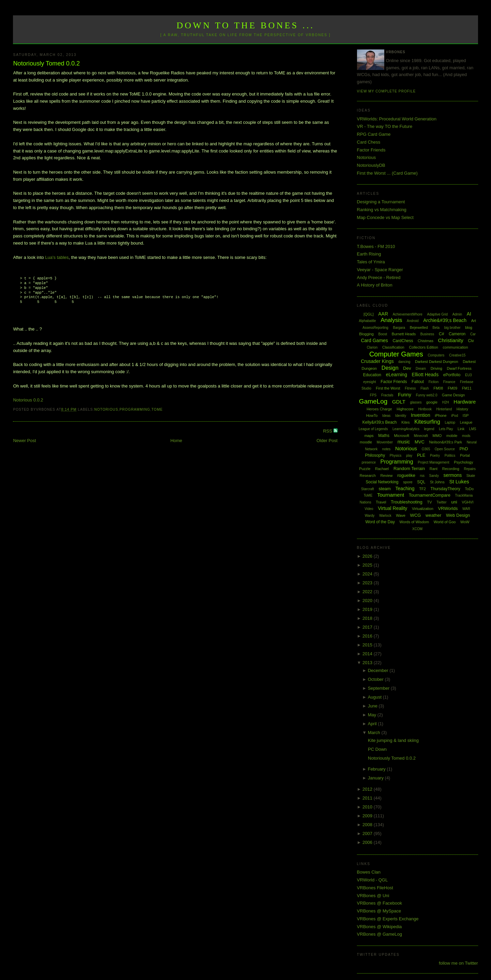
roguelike (406, 475)
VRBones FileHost (375, 888)
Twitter (441, 502)
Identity (401, 416)
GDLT (399, 402)
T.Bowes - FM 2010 (376, 246)
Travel (381, 502)
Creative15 (457, 355)
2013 (368, 663)
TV (429, 502)
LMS (473, 429)
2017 (368, 627)
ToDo (469, 489)
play (409, 456)
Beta (436, 328)
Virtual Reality (392, 508)
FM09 (452, 388)
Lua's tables (57, 257)
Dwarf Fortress (459, 368)
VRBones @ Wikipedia (380, 927)
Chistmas (426, 341)
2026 (368, 556)
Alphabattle (367, 321)
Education (372, 375)
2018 (368, 618)
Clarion (372, 347)
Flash (425, 388)
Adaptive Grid (438, 314)
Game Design (453, 395)
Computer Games (396, 354)
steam (385, 489)
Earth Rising (369, 254)
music (404, 442)
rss (422, 476)
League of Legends (373, 429)
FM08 (438, 388)
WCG (416, 515)
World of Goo (445, 522)
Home (176, 441)
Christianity (451, 340)
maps (369, 436)
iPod (455, 416)
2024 (368, 574)
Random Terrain (409, 469)
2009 (368, 816)
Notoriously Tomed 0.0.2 (46, 63)
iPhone (441, 415)
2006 (368, 842)
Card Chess (369, 142)
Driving (436, 368)
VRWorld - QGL (373, 880)
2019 (368, 609)
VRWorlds (448, 508)
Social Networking (382, 482)
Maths (384, 436)
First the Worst (388, 388)
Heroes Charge (379, 409)
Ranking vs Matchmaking (382, 210)
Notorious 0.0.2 (28, 400)
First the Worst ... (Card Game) (387, 173)
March (375, 733)
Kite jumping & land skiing (393, 740)
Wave (401, 515)
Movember (385, 442)
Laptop (450, 422)
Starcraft (368, 489)
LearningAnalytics (406, 429)
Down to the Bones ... (246, 25)
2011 (368, 798)
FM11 (467, 388)
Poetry (435, 456)
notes (386, 449)
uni (454, 502)
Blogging (366, 334)
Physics (396, 456)
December (379, 670)
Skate (471, 476)
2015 (368, 645)
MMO (437, 436)
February (377, 769)
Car (473, 334)
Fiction (434, 382)
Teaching (405, 488)
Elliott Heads (425, 375)
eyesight (369, 382)
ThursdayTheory (445, 489)
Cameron (457, 334)
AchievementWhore (408, 314)
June (373, 706)
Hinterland (444, 409)
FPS (373, 395)
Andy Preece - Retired (379, 277)
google (432, 402)
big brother (452, 328)
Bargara (399, 328)
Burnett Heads (404, 334)
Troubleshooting (407, 502)
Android (413, 321)
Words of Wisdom (414, 522)
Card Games (374, 340)
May (373, 715)
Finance (449, 382)
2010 (368, 807)
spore (408, 482)
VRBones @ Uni (373, 896)
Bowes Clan (369, 872)
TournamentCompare (430, 495)
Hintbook (425, 409)
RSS (328, 431)
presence (369, 462)
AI (469, 314)
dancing (404, 362)
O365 (426, 449)
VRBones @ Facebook (380, 903)
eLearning (397, 375)
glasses (416, 402)
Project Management (433, 462)
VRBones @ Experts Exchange (388, 919)
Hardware (465, 402)
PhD (464, 449)
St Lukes (459, 481)
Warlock (385, 516)
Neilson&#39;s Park (445, 442)
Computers (436, 355)
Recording (451, 469)
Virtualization (423, 509)
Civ (471, 341)
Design (390, 368)
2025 (368, 565)
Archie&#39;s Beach (445, 320)
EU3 (468, 375)
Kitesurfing (427, 422)
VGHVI (467, 502)
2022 (368, 592)
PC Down (377, 749)
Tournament (391, 495)
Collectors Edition (423, 347)
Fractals (387, 395)
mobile (452, 436)
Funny (405, 395)
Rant (434, 469)
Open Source (445, 449)
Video (369, 509)
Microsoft (402, 436)
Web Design (458, 515)
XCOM (417, 529)
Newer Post (24, 441)
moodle (366, 442)
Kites (405, 422)
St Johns (437, 482)
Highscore (405, 409)
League (466, 422)
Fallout (418, 382)
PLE (421, 455)
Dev (407, 368)
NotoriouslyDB (371, 165)
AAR (383, 314)
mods (466, 436)
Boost (383, 334)
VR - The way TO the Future (385, 126)
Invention (421, 415)
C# (441, 334)
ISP (466, 415)
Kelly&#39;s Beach (380, 422)
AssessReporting (375, 328)
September (379, 688)
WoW (465, 522)
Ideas (386, 416)
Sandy (434, 476)
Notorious (106, 409)
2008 (368, 825)
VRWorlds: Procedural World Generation (397, 119)
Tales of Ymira (371, 262)
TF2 (422, 489)
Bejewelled (419, 327)
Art (474, 321)
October (376, 679)
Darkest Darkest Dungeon (437, 362)
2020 (368, 601)
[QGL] (368, 314)
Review (386, 476)
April (373, 724)
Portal (465, 455)
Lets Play (446, 429)
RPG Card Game (374, 134)
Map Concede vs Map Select (385, 217)
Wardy (370, 516)
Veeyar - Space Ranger (380, 270)
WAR (466, 509)
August (375, 697)
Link (461, 429)
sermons (453, 475)
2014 (368, 654)
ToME (157, 409)
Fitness (410, 388)
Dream (421, 369)
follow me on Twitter (458, 963)
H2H (446, 402)
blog (469, 327)
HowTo (372, 415)
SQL (421, 482)
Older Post (327, 441)
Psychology (463, 462)
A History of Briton (375, 285)
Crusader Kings (377, 361)
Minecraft (421, 436)
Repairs (470, 469)
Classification (393, 347)
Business (427, 334)
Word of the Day (380, 522)
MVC (420, 442)
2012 (368, 789)
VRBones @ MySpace (379, 911)
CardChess (403, 341)
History (462, 409)
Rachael (382, 469)
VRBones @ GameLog (380, 934)
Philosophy (375, 455)
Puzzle (365, 469)
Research (368, 476)
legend (429, 429)
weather (433, 515)
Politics (450, 456)
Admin (457, 314)
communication (456, 347)
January (376, 778)
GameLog (373, 401)
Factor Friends (371, 150)
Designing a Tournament (381, 202)
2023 (368, 583)
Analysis (391, 320)
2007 (368, 833)
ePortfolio (452, 375)
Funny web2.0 (427, 395)
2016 (368, 636)
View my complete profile (386, 91)
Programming (135, 409)
